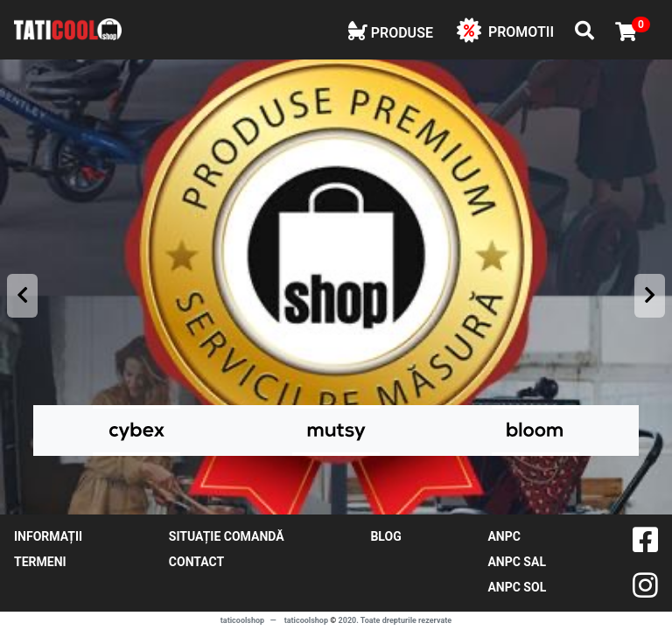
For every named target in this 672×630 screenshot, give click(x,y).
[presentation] (22, 296)
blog (385, 536)
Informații (48, 536)
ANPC (504, 536)
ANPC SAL (517, 562)
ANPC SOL (517, 587)
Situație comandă (227, 536)
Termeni (40, 562)
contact (196, 562)
